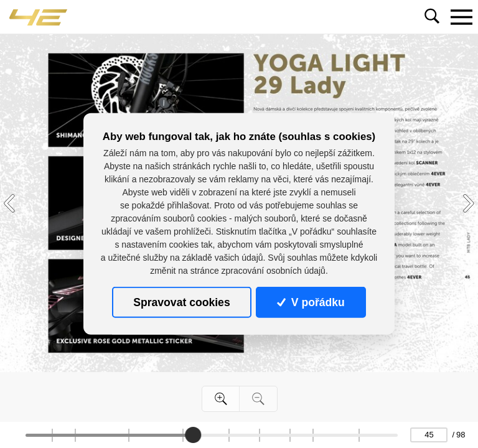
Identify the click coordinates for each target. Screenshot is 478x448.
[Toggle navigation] (461, 17)
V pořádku (311, 302)
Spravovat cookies (181, 302)
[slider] (193, 435)
